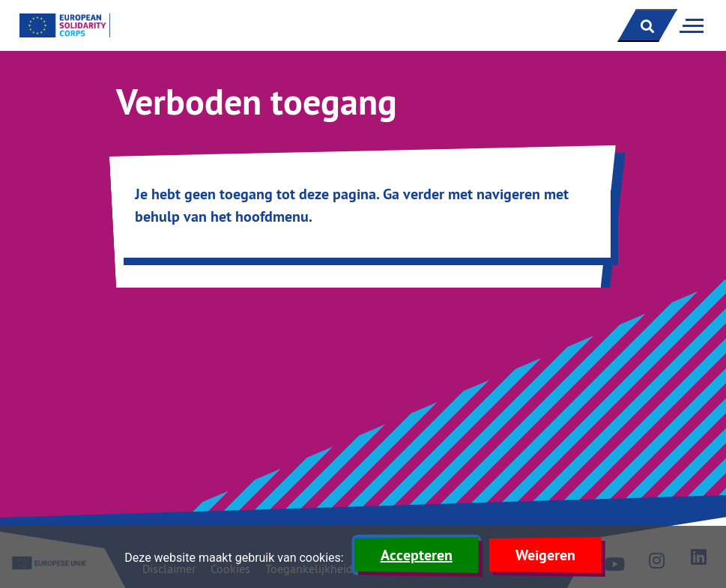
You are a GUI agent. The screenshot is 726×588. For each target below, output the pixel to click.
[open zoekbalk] (647, 25)
